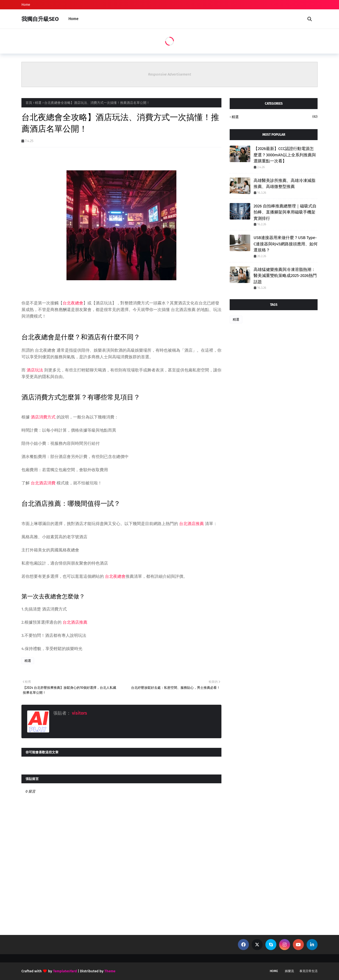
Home (26, 5)
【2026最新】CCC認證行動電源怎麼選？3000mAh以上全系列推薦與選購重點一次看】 (285, 155)
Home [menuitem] (73, 19)
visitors (79, 713)
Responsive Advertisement (170, 74)
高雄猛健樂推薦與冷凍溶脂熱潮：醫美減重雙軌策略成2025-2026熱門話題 (285, 276)
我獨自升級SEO (40, 19)
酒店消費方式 (43, 417)
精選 (38, 103)
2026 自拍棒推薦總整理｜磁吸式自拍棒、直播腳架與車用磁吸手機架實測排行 (285, 212)
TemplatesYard (65, 971)
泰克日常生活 (309, 971)
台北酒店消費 (43, 483)
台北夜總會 (73, 303)
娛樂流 (289, 971)
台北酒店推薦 (191, 524)
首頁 (29, 103)
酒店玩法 (35, 370)
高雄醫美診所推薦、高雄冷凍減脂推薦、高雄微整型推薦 (284, 184)
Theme (110, 971)
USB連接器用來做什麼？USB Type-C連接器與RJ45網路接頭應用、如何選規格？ (286, 244)
